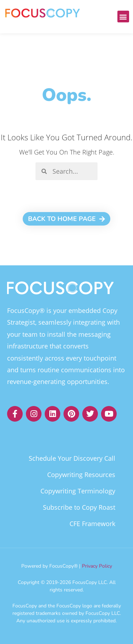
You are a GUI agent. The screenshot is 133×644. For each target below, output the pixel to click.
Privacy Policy (97, 566)
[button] (123, 17)
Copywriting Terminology (78, 491)
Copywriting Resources (81, 475)
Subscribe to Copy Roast (79, 507)
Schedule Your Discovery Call (72, 458)
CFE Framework (92, 524)
